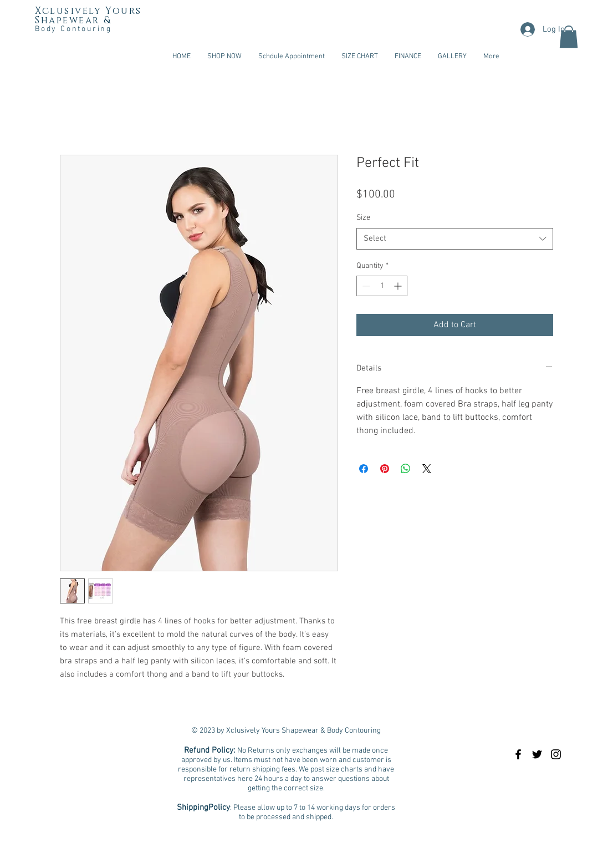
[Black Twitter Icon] (537, 754)
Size (363, 218)
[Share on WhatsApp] (406, 469)
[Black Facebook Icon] (518, 754)
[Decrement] (365, 286)
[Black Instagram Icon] (556, 754)
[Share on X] (427, 469)
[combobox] (455, 239)
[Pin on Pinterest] (385, 469)
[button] (569, 37)
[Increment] (399, 286)
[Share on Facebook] (364, 469)
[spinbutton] (382, 286)
